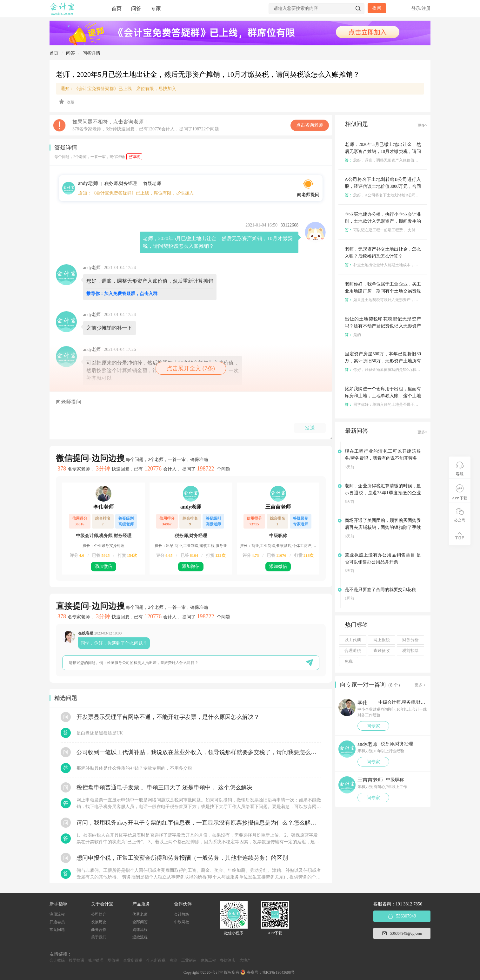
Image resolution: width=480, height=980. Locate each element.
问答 (136, 8)
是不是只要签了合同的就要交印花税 (380, 590)
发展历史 (99, 922)
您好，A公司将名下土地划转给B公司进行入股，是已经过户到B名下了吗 (410, 195)
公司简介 (99, 914)
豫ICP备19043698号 (279, 972)
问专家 (373, 726)
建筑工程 (208, 960)
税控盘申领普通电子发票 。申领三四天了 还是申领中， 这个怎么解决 (164, 787)
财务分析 (410, 640)
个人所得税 (156, 960)
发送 (310, 428)
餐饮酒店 (228, 960)
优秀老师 (140, 914)
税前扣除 (410, 651)
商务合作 (99, 930)
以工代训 (353, 640)
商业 (173, 960)
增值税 (113, 960)
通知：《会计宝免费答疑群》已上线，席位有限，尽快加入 (118, 89)
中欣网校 (182, 922)
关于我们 (99, 937)
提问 (377, 8)
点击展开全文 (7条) (191, 368)
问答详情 (91, 53)
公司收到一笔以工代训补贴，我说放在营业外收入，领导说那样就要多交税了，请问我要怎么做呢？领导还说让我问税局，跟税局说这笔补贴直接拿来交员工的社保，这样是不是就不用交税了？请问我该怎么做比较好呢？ (199, 752)
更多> (422, 125)
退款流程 (140, 937)
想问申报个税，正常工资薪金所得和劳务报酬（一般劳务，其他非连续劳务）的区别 (182, 858)
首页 (117, 8)
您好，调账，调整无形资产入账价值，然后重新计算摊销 (397, 160)
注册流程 (57, 914)
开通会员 (57, 922)
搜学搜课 (77, 960)
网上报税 (382, 640)
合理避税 (353, 651)
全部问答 (140, 922)
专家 (156, 8)
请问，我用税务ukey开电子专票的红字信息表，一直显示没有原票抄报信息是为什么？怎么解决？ (199, 823)
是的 (353, 335)
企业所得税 (133, 960)
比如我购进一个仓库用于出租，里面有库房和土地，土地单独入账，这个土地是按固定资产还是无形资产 (383, 396)
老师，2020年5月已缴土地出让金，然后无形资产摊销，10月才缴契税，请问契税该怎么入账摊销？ (383, 151)
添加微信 (103, 566)
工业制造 (189, 960)
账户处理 (96, 960)
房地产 (245, 960)
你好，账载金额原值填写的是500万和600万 (385, 370)
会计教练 (182, 914)
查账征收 (382, 651)
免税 (349, 661)
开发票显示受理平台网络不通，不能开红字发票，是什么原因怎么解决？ (168, 717)
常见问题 (57, 930)
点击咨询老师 (310, 125)
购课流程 (140, 930)
